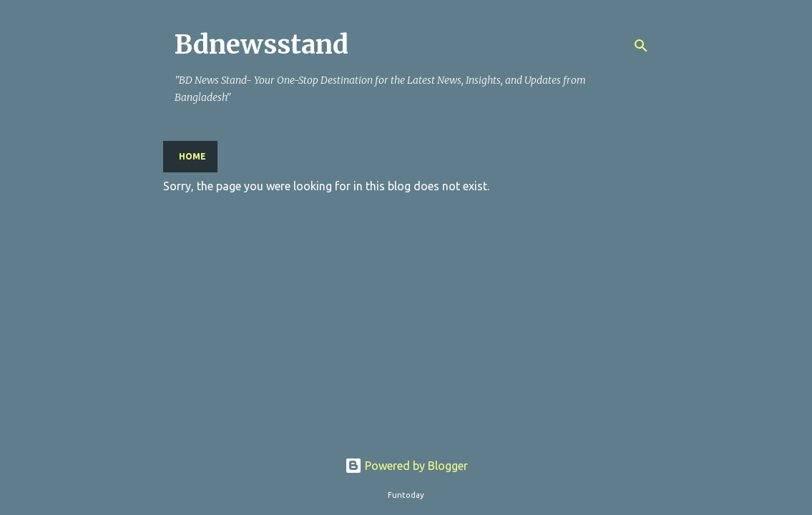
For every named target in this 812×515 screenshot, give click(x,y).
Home (192, 156)
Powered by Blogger (406, 466)
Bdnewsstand (261, 45)
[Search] (641, 46)
